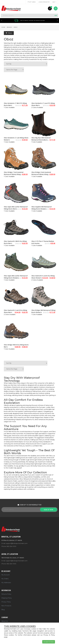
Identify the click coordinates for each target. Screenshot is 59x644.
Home (3, 27)
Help (54, 2)
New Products (6, 606)
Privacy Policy (6, 602)
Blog (3, 610)
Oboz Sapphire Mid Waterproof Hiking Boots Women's (42, 208)
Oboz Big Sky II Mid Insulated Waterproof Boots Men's (41, 139)
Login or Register (44, 2)
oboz (15, 27)
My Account (6, 575)
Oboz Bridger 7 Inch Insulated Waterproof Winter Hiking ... (14, 173)
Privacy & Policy (49, 635)
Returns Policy (6, 594)
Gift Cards (31, 2)
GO (56, 15)
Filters (9, 33)
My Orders (5, 579)
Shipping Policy (7, 598)
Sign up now (49, 510)
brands (9, 27)
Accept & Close (49, 642)
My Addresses (6, 583)
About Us (5, 621)
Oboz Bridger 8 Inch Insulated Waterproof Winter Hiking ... (41, 173)
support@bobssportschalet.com (17, 543)
